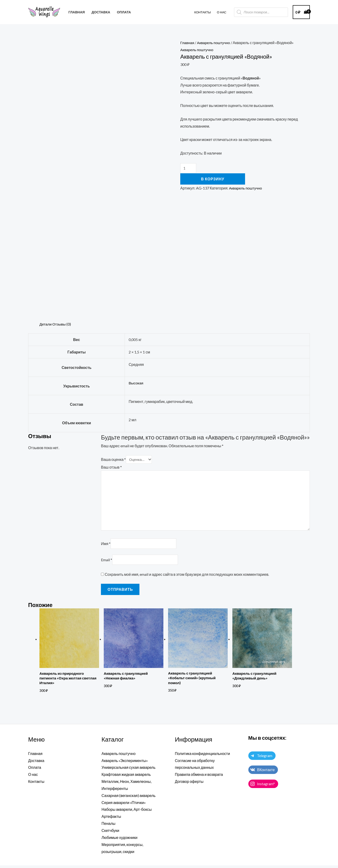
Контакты (203, 12)
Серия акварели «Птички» (124, 805)
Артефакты (111, 819)
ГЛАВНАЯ (77, 12)
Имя (106, 545)
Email (107, 562)
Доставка (36, 763)
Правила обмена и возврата (199, 777)
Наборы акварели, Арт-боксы (127, 812)
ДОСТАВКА (101, 12)
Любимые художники (120, 840)
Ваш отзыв (111, 467)
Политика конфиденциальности (202, 756)
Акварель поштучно (214, 43)
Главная (187, 43)
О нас (33, 777)
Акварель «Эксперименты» (125, 763)
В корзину (213, 179)
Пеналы (109, 826)
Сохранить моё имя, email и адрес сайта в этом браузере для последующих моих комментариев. (187, 577)
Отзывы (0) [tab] (62, 324)
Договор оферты (189, 784)
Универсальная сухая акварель (129, 770)
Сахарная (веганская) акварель (129, 798)
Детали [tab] (46, 324)
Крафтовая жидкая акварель (126, 777)
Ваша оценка (113, 459)
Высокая (136, 383)
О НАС (222, 12)
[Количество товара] (188, 168)
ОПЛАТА (124, 12)
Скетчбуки (111, 833)
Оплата (35, 770)
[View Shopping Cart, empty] (301, 12)
